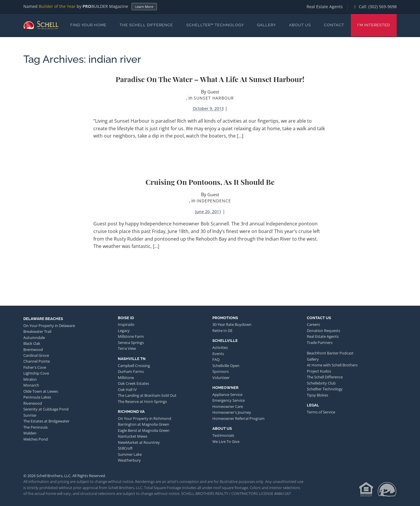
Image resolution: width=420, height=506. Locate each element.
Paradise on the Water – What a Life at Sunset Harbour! (210, 79)
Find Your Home (88, 25)
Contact (334, 25)
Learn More (144, 7)
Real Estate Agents (325, 7)
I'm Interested (374, 25)
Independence (214, 201)
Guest (213, 92)
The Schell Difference (146, 25)
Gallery (266, 25)
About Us (300, 25)
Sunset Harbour (214, 98)
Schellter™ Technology (215, 25)
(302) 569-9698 (383, 7)
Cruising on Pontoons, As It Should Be (210, 182)
